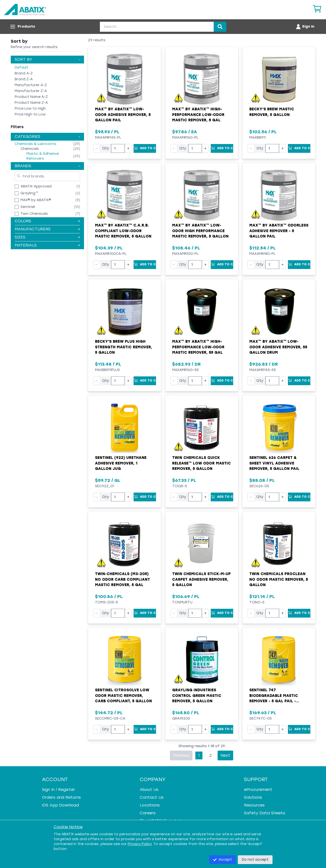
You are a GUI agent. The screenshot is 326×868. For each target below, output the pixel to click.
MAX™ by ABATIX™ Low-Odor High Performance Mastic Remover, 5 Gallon (200, 231)
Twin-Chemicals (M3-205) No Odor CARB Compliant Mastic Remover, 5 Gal (122, 579)
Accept (223, 860)
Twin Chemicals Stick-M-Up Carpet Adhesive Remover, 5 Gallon (201, 579)
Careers (148, 813)
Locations (150, 805)
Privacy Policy (140, 844)
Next (225, 755)
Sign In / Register (58, 790)
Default (21, 67)
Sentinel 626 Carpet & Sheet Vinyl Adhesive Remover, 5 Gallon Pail (274, 463)
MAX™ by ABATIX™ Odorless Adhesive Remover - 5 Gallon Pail (279, 231)
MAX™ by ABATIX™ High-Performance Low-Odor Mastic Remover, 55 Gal (198, 347)
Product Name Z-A (31, 103)
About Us (149, 790)
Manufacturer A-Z (31, 85)
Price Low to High (30, 108)
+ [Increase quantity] (128, 148)
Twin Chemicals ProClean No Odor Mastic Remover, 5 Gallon (279, 579)
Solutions (253, 797)
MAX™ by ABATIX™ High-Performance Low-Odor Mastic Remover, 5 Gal (198, 115)
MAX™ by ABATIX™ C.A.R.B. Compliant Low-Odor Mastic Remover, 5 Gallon (123, 231)
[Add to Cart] (145, 148)
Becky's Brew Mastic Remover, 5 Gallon (272, 112)
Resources (254, 805)
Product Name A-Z (31, 97)
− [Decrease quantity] (97, 148)
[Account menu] (305, 27)
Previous (181, 755)
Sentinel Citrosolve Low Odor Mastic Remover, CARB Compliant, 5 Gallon (123, 696)
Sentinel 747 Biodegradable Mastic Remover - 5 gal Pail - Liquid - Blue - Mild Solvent (279, 696)
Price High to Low (30, 114)
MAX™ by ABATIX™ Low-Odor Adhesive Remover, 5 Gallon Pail (123, 115)
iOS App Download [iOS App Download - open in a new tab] (60, 805)
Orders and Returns (61, 797)
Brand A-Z (24, 73)
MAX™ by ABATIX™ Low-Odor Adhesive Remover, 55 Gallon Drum (278, 347)
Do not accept (255, 860)
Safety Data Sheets (265, 813)
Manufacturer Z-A (31, 91)
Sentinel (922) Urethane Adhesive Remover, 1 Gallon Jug (121, 463)
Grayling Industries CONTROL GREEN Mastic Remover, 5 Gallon (197, 696)
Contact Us (152, 797)
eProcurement (258, 790)
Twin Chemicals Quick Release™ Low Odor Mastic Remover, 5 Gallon (201, 463)
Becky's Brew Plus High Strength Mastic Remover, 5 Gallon (124, 347)
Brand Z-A (24, 79)
